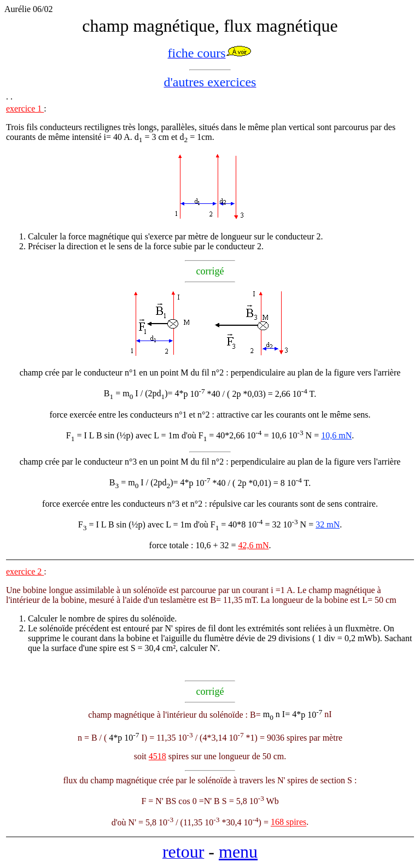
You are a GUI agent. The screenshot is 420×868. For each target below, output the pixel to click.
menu (238, 852)
